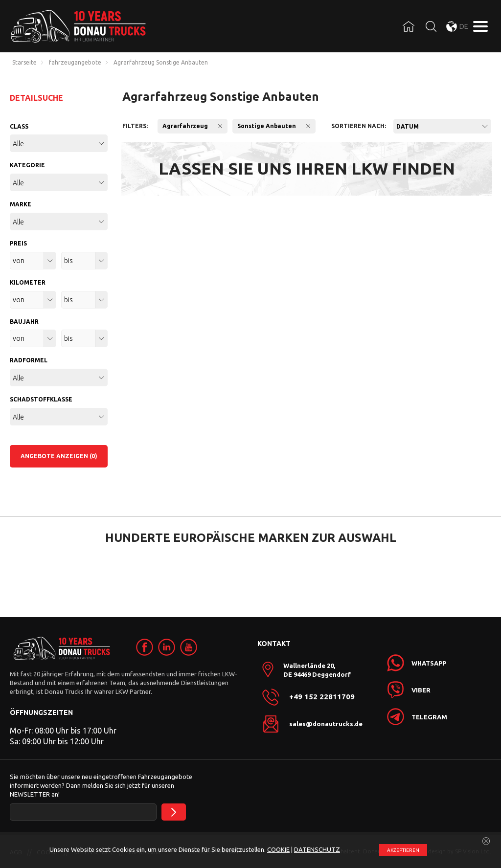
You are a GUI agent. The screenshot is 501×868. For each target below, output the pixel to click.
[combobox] (442, 126)
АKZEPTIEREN (403, 850)
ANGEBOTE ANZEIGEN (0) (59, 456)
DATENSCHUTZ (317, 849)
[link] (145, 647)
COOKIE (278, 849)
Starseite (24, 63)
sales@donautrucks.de (326, 724)
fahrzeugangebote (75, 63)
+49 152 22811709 (322, 697)
